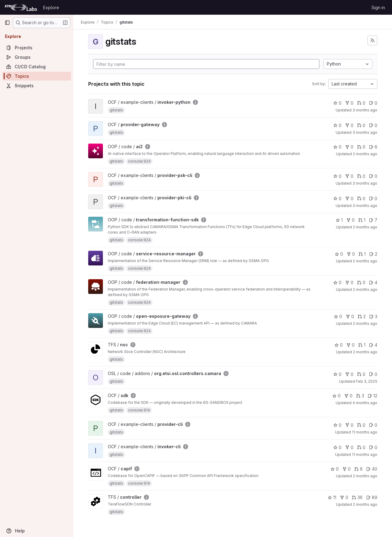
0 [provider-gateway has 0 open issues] (373, 125)
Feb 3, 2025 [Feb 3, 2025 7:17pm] (367, 381)
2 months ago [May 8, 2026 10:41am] (365, 476)
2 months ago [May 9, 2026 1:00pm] (365, 504)
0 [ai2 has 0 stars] (337, 147)
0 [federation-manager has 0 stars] (337, 282)
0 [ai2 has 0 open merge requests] (361, 147)
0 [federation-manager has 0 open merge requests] (361, 282)
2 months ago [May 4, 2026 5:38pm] (365, 154)
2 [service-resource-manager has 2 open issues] (373, 254)
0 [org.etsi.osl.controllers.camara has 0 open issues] (373, 374)
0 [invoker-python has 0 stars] (337, 103)
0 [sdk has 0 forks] (348, 396)
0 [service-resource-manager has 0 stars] (339, 254)
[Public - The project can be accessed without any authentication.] (195, 102)
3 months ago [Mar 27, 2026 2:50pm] (365, 110)
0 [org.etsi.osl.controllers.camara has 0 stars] (337, 374)
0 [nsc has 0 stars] (339, 345)
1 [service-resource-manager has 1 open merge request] (362, 254)
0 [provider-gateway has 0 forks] (349, 125)
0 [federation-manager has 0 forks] (349, 282)
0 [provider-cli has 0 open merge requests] (361, 425)
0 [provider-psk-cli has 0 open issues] (373, 176)
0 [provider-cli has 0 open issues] (373, 425)
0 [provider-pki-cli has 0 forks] (349, 199)
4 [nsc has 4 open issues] (373, 345)
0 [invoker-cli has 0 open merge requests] (361, 447)
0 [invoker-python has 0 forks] (349, 103)
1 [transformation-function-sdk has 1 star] (339, 220)
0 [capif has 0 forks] (347, 469)
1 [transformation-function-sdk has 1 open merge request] (362, 220)
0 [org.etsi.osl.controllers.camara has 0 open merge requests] (361, 374)
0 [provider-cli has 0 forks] (349, 425)
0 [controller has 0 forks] (344, 497)
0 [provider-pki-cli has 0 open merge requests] (361, 199)
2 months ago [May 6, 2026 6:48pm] (365, 289)
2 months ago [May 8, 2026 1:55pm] (365, 352)
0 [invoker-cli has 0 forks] (349, 447)
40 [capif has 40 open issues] (372, 469)
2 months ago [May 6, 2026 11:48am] (365, 323)
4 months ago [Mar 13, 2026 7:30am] (365, 403)
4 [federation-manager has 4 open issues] (373, 282)
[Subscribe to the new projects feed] (372, 40)
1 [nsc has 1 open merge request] (362, 345)
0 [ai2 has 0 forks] (349, 147)
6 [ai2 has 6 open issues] (373, 147)
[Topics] (37, 76)
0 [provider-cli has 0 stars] (337, 425)
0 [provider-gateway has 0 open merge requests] (361, 125)
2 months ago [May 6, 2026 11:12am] (365, 261)
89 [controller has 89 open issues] (372, 497)
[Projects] (37, 48)
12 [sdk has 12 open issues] (373, 396)
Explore (51, 8)
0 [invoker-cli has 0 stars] (337, 447)
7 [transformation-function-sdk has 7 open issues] (373, 220)
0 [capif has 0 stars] (335, 469)
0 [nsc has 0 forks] (351, 345)
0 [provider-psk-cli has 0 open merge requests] (361, 176)
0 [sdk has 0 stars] (336, 396)
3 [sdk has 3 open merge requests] (360, 396)
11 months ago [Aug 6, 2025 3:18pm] (365, 432)
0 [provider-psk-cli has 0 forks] (349, 176)
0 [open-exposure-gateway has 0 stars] (338, 316)
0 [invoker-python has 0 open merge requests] (361, 103)
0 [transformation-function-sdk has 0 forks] (351, 220)
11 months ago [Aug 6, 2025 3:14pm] (365, 454)
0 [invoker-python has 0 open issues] (373, 103)
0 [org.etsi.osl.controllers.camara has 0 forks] (349, 374)
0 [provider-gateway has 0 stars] (337, 125)
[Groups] (37, 57)
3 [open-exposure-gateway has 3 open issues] (373, 316)
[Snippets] (37, 86)
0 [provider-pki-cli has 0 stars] (337, 199)
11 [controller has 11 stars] (332, 497)
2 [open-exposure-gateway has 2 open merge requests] (362, 316)
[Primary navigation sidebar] (7, 23)
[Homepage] (21, 7)
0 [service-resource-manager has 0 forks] (351, 254)
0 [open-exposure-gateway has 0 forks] (350, 316)
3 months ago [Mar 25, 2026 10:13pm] (365, 132)
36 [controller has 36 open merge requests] (357, 497)
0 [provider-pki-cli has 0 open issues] (373, 199)
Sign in (378, 8)
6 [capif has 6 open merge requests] (358, 469)
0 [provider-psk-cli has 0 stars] (337, 176)
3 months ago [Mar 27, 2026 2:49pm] (365, 183)
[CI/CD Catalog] (37, 67)
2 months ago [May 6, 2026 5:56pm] (365, 227)
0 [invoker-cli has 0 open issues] (373, 447)
